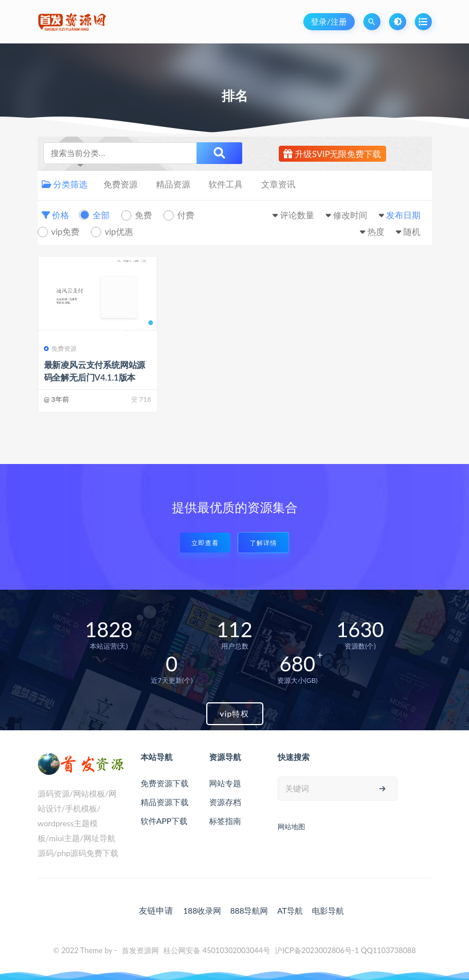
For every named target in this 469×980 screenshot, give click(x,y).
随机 (412, 231)
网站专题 (225, 783)
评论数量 (297, 215)
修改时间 (350, 215)
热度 (376, 231)
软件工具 (226, 184)
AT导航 (290, 911)
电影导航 (328, 911)
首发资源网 (140, 950)
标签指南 (225, 821)
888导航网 (249, 911)
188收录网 (202, 911)
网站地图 (291, 827)
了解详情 (263, 543)
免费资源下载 (165, 783)
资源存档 (225, 802)
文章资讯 (278, 184)
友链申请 (156, 910)
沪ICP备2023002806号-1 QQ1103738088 (345, 950)
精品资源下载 (165, 802)
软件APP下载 (164, 821)
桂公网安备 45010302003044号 (217, 950)
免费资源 (121, 184)
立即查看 (205, 543)
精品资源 (173, 184)
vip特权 (235, 713)
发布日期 (403, 215)
